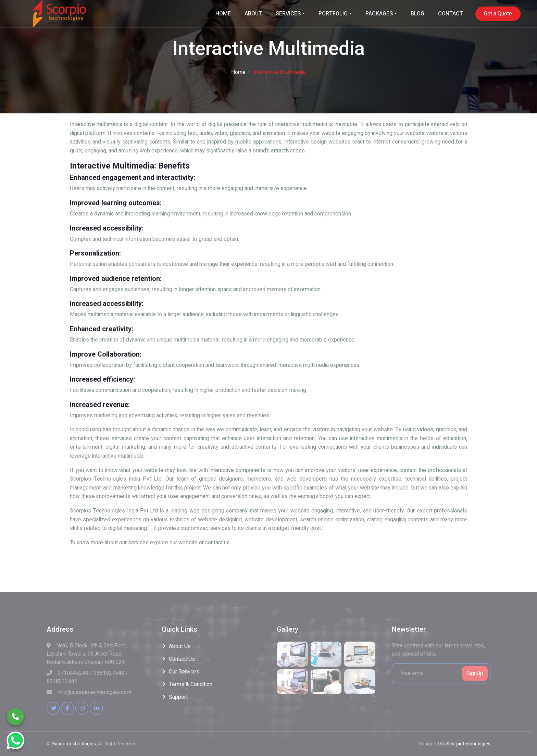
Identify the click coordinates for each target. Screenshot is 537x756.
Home (238, 72)
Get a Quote (498, 14)
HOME (223, 14)
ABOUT (253, 14)
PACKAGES (379, 14)
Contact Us (182, 659)
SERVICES (288, 14)
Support (178, 697)
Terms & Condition (191, 684)
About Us (180, 646)
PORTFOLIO (333, 14)
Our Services (184, 672)
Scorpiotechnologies (74, 744)
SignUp (475, 673)
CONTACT (451, 14)
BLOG (417, 14)
